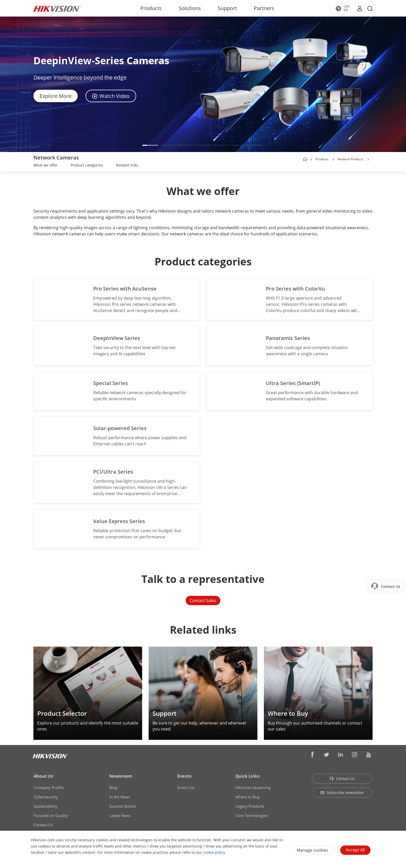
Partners (264, 8)
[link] (46, 166)
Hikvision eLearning (253, 787)
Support (227, 8)
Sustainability (46, 806)
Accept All (355, 850)
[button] (150, 145)
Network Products (350, 159)
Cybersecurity (46, 797)
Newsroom (121, 776)
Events (184, 776)
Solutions (190, 8)
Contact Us (43, 825)
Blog (113, 787)
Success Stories (123, 806)
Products (151, 8)
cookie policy (214, 852)
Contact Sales (203, 601)
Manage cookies (312, 850)
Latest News (120, 815)
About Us (43, 776)
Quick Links (248, 776)
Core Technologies (252, 815)
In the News (120, 797)
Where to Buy (248, 797)
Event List (186, 787)
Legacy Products (250, 806)
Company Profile (49, 787)
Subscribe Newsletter (342, 793)
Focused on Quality (51, 815)
